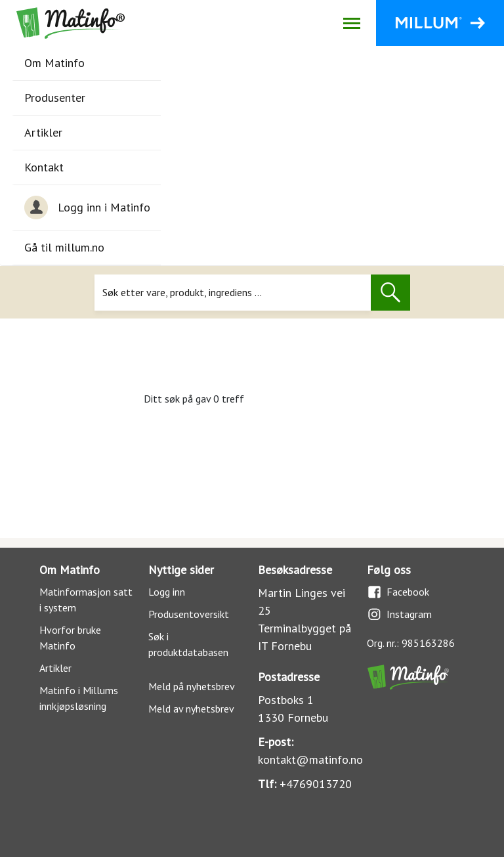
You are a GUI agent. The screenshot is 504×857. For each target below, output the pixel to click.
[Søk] (233, 293)
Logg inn (167, 592)
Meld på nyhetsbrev (192, 686)
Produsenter (55, 98)
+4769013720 (316, 784)
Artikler (43, 132)
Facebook (398, 592)
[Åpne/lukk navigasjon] (351, 23)
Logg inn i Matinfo (87, 208)
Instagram (399, 614)
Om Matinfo (54, 63)
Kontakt (44, 167)
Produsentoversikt (189, 614)
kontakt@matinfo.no (310, 759)
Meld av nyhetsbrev (191, 709)
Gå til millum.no (64, 247)
